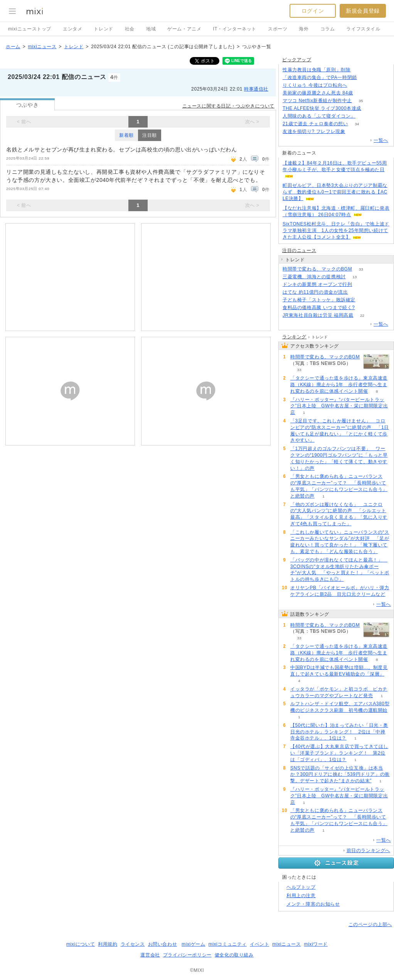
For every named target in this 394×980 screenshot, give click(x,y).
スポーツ (278, 29)
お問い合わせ (163, 944)
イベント (259, 944)
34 (357, 124)
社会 (130, 29)
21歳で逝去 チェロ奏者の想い (315, 124)
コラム (328, 29)
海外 (304, 29)
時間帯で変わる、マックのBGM (317, 269)
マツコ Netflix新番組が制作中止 (317, 101)
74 (364, 300)
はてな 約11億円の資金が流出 (315, 292)
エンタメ (72, 29)
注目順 (150, 135)
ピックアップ (297, 60)
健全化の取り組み (234, 955)
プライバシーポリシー (187, 955)
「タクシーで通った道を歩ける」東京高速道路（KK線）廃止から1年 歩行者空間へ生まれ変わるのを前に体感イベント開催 (339, 385)
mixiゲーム (194, 944)
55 (356, 85)
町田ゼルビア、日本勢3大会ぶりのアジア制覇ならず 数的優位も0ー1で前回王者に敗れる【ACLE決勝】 (335, 192)
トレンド (103, 29)
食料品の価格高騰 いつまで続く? (319, 308)
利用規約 (108, 944)
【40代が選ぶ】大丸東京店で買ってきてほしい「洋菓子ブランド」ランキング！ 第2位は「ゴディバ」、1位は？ (339, 753)
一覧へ (381, 140)
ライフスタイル (363, 29)
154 (354, 132)
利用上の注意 (301, 896)
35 (361, 101)
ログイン (313, 11)
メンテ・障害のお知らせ (313, 904)
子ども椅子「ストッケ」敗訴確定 (319, 300)
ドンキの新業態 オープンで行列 (317, 284)
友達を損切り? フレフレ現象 (314, 131)
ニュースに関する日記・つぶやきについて (228, 106)
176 (366, 78)
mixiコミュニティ (228, 944)
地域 (151, 29)
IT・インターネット (235, 29)
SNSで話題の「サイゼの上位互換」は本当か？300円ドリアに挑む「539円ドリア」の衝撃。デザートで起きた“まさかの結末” (340, 775)
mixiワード (316, 944)
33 (361, 269)
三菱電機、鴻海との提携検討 (314, 277)
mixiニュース (42, 47)
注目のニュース (299, 250)
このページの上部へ (370, 925)
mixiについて (81, 944)
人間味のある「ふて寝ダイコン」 (319, 116)
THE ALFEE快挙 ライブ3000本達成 (322, 108)
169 (362, 93)
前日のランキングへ (368, 851)
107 (364, 308)
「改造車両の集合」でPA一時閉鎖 (320, 77)
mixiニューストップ (30, 29)
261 (359, 70)
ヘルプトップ (301, 887)
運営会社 (150, 955)
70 (370, 108)
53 (357, 292)
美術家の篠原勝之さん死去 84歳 (318, 93)
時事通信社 (256, 89)
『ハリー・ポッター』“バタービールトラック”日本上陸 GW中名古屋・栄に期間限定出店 (339, 406)
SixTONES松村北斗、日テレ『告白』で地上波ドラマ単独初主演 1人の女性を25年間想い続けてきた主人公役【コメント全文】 (336, 230)
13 (354, 277)
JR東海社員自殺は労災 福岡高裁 (318, 315)
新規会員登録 (363, 11)
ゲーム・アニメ (184, 29)
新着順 (126, 135)
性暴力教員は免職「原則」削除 (317, 70)
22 (362, 315)
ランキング (294, 337)
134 (361, 285)
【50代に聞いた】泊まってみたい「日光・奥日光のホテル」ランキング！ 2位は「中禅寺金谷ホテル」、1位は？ (339, 732)
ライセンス (133, 944)
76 (364, 116)
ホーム (13, 47)
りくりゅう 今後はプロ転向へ (315, 85)
